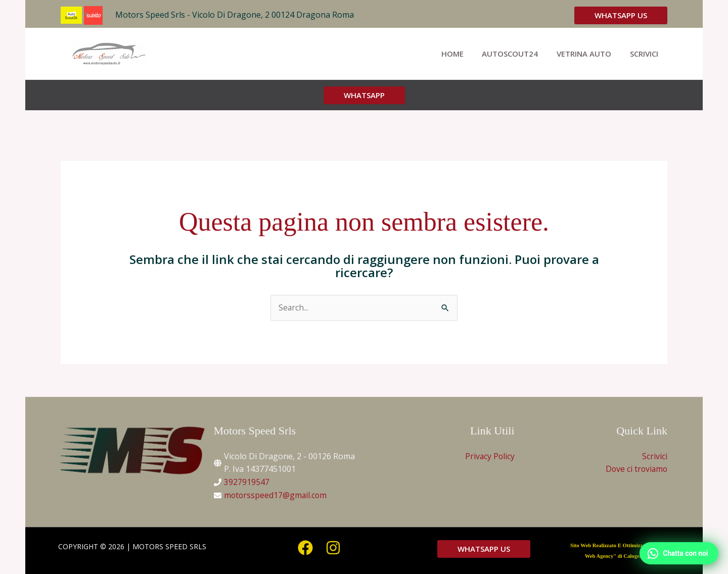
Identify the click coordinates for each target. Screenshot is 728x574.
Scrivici (655, 456)
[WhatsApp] (677, 553)
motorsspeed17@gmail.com (276, 495)
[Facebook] (305, 548)
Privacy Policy (489, 456)
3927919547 (247, 482)
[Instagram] (333, 548)
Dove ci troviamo (635, 469)
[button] (621, 15)
